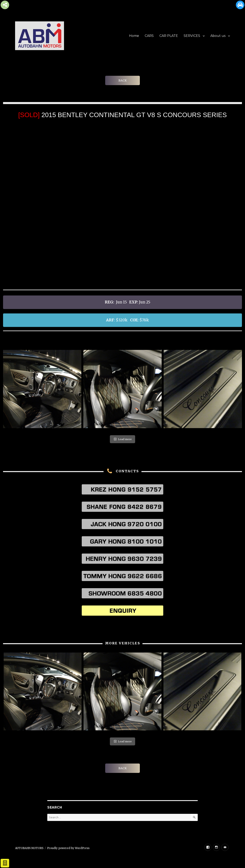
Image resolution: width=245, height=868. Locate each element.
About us (218, 36)
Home (134, 36)
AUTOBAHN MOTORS (29, 848)
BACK (123, 80)
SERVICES (192, 36)
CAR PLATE (169, 36)
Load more (123, 439)
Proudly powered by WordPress (68, 848)
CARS (149, 36)
